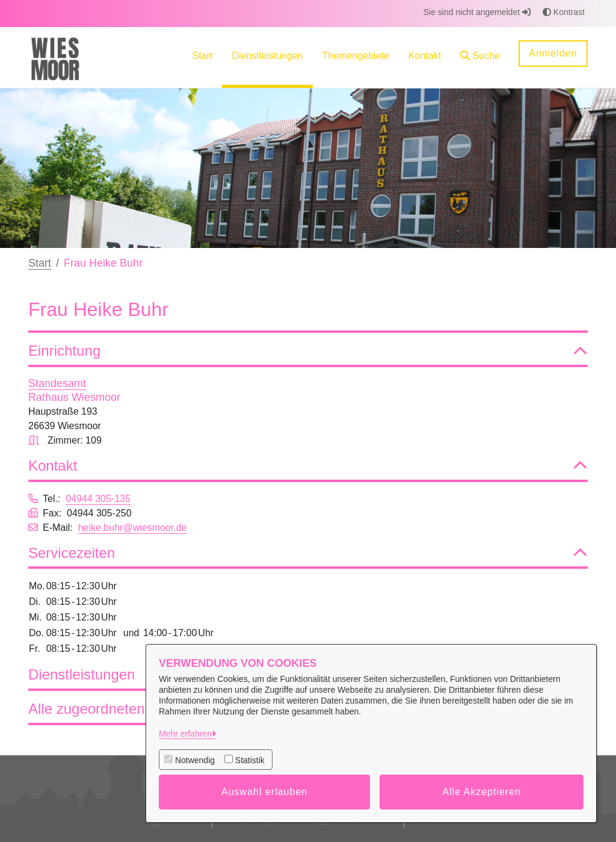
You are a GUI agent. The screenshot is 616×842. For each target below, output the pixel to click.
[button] (480, 57)
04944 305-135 (98, 499)
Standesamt (57, 383)
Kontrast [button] (564, 12)
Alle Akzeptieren (482, 792)
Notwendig (195, 760)
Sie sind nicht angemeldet (477, 12)
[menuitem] (203, 57)
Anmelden (553, 53)
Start (40, 263)
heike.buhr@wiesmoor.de (133, 528)
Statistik (250, 760)
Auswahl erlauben (264, 792)
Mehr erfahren (185, 734)
